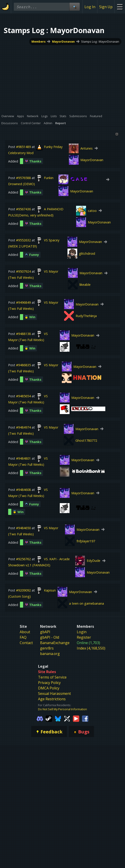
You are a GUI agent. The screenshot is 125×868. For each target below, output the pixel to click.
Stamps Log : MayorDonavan (100, 41)
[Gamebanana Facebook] (85, 718)
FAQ (23, 637)
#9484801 (23, 458)
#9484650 (23, 528)
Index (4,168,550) (91, 648)
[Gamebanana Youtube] (76, 718)
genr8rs (47, 648)
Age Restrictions (52, 699)
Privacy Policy (49, 683)
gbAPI (45, 632)
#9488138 (23, 334)
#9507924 (23, 271)
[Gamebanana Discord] (40, 718)
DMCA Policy (49, 688)
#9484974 (23, 427)
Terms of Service (52, 677)
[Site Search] (75, 7)
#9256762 (23, 559)
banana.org (50, 654)
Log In (90, 7)
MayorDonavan (63, 41)
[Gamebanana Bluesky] (58, 718)
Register (84, 637)
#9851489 (23, 147)
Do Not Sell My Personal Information (62, 709)
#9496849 (23, 302)
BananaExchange (55, 643)
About (25, 632)
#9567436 (23, 209)
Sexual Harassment (54, 693)
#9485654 (23, 396)
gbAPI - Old (50, 637)
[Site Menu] (120, 7)
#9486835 (23, 365)
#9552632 (23, 240)
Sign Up (106, 7)
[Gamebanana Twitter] (67, 718)
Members (38, 41)
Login (82, 632)
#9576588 (23, 178)
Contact (26, 643)
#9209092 (23, 590)
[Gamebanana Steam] (49, 718)
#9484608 (23, 490)
